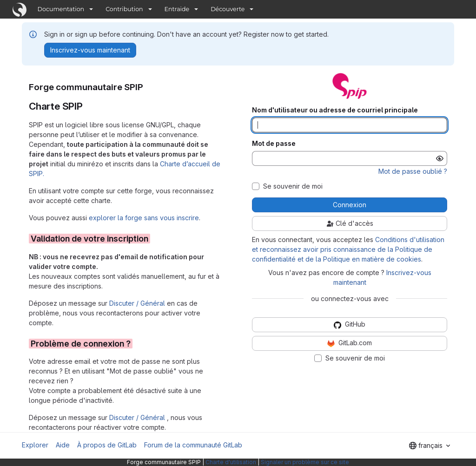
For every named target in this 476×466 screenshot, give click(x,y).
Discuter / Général (138, 303)
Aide (63, 445)
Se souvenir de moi (293, 186)
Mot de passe (274, 144)
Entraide (177, 9)
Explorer (35, 445)
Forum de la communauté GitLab (193, 445)
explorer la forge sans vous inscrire (144, 218)
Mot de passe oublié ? (413, 171)
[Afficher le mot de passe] (440, 158)
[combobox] (430, 446)
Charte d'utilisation (231, 462)
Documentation (61, 9)
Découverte (228, 9)
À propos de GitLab (107, 445)
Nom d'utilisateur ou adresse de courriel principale (335, 110)
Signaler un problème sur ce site (305, 462)
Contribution (124, 9)
